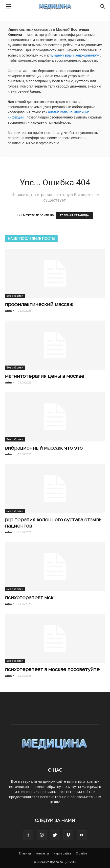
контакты (42, 853)
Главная (25, 853)
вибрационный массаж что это (44, 448)
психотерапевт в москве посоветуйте (52, 669)
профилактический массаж (39, 304)
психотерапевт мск (29, 597)
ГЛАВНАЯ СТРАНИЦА (75, 215)
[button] (103, 7)
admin (10, 311)
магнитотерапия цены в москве (45, 376)
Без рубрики (15, 296)
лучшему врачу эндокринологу (75, 55)
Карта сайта (62, 853)
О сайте (81, 853)
